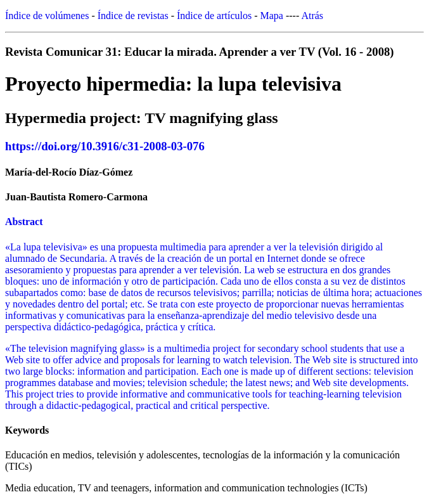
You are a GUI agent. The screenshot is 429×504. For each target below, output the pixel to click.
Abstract (24, 222)
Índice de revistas (133, 16)
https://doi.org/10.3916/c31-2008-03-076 (105, 146)
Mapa (272, 16)
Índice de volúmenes (47, 16)
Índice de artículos (214, 16)
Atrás (312, 16)
